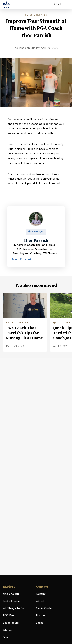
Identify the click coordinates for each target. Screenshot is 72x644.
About (40, 601)
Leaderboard (11, 623)
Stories (8, 630)
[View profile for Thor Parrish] (22, 259)
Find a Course (11, 601)
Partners (42, 616)
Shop (6, 637)
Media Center (44, 608)
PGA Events (11, 616)
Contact (41, 594)
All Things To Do (14, 608)
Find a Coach (11, 594)
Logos (40, 623)
